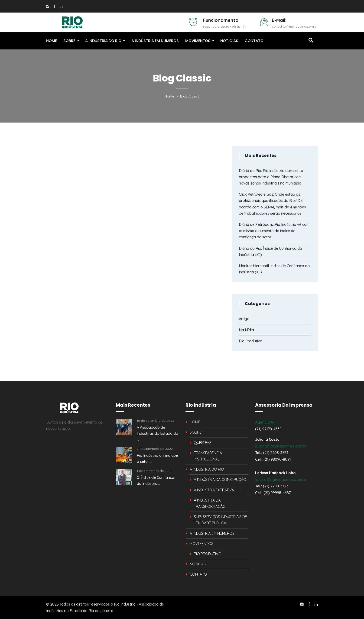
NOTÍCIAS (229, 41)
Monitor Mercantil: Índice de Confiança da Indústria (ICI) (274, 269)
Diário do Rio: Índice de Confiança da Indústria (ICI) (270, 251)
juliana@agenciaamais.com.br (281, 446)
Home (169, 96)
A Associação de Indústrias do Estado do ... (157, 433)
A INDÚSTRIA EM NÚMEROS (155, 41)
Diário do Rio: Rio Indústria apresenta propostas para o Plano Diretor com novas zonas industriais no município (271, 177)
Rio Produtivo (251, 341)
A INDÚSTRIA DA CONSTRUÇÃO (220, 480)
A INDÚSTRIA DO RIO (103, 41)
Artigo (244, 319)
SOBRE (69, 41)
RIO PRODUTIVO (208, 554)
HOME (52, 41)
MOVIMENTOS (198, 41)
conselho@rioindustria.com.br (295, 26)
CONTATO (254, 41)
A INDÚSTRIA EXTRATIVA (214, 490)
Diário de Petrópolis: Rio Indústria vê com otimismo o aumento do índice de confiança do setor (274, 231)
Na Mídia (246, 330)
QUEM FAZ (203, 443)
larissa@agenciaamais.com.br (281, 480)
